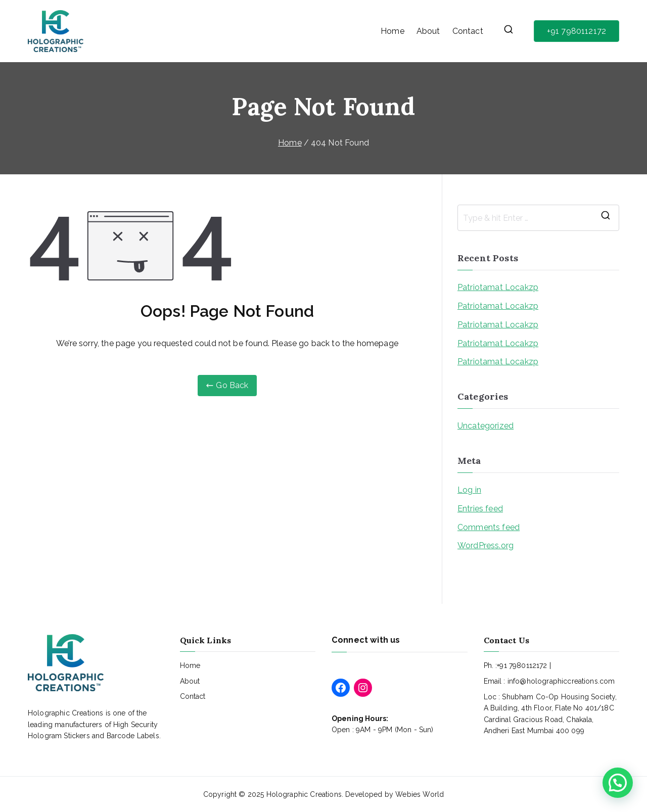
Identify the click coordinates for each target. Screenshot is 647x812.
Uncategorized (486, 426)
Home (392, 31)
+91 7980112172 (576, 31)
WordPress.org (486, 545)
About (428, 31)
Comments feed (489, 527)
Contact (468, 31)
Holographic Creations (304, 794)
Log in (469, 490)
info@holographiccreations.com (561, 681)
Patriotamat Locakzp (498, 287)
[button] (618, 783)
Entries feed (480, 509)
